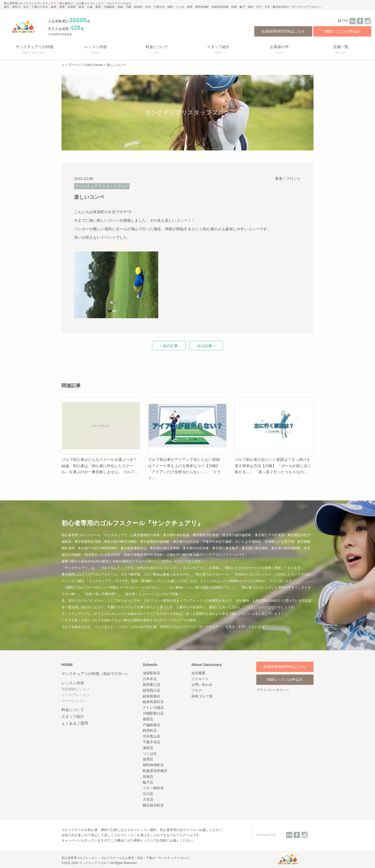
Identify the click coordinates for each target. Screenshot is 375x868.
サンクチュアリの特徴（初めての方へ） (96, 674)
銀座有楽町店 (153, 702)
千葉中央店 (151, 742)
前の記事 (170, 346)
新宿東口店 (151, 685)
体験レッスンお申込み (342, 31)
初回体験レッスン (76, 689)
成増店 (148, 759)
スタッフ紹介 (73, 716)
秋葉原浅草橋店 (155, 771)
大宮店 (148, 799)
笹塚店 (148, 777)
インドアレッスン (76, 695)
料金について (73, 710)
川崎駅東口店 (153, 713)
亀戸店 (148, 782)
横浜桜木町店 (153, 805)
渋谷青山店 (151, 736)
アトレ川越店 (153, 708)
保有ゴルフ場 (202, 696)
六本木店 (150, 679)
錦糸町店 (150, 730)
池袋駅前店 (151, 673)
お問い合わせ (202, 685)
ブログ (197, 690)
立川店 (148, 794)
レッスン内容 (73, 683)
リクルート (200, 679)
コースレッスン (74, 701)
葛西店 (148, 719)
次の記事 (205, 346)
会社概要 (198, 673)
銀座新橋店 (151, 696)
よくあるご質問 (75, 723)
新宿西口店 (151, 690)
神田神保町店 (153, 765)
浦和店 (148, 748)
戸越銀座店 (151, 725)
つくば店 (150, 754)
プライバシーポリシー (273, 690)
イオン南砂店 (153, 788)
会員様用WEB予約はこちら (283, 31)
